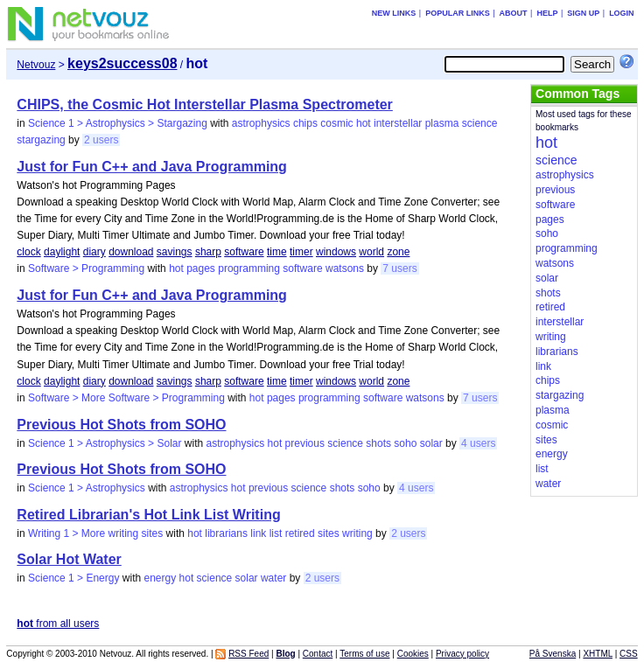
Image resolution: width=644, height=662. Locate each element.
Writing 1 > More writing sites (95, 533)
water (273, 578)
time (277, 252)
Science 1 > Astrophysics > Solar (105, 443)
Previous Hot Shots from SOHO (121, 425)
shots (378, 443)
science (480, 123)
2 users (101, 140)
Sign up (583, 13)
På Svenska (553, 654)
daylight (62, 252)
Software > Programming (86, 268)
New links (394, 13)
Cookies (413, 654)
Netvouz (36, 65)
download (131, 252)
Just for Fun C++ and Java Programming (152, 167)
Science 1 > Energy (73, 578)
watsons (345, 268)
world (371, 252)
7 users (399, 268)
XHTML (598, 654)
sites (329, 533)
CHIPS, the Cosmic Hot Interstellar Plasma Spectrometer (204, 105)
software (244, 252)
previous (305, 443)
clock (28, 252)
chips (305, 123)
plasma (442, 123)
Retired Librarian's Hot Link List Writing (148, 515)
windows (336, 252)
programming (249, 268)
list (276, 533)
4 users (478, 443)
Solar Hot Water (69, 559)
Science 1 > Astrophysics (87, 488)
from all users (58, 624)
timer (301, 252)
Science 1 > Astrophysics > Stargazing (118, 123)
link (258, 533)
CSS (629, 654)
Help (547, 13)
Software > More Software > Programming (126, 398)
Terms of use (364, 654)
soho (405, 443)
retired (300, 533)
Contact (318, 654)
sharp (208, 252)
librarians (226, 533)
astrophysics (261, 123)
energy (160, 578)
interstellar (398, 123)
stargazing (41, 140)
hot (364, 123)
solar (431, 443)
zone (398, 252)
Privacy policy (462, 654)
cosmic (336, 123)
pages (201, 268)
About (514, 13)
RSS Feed (248, 654)
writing (357, 533)
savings (175, 252)
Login (622, 13)
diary (94, 252)
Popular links (458, 13)
